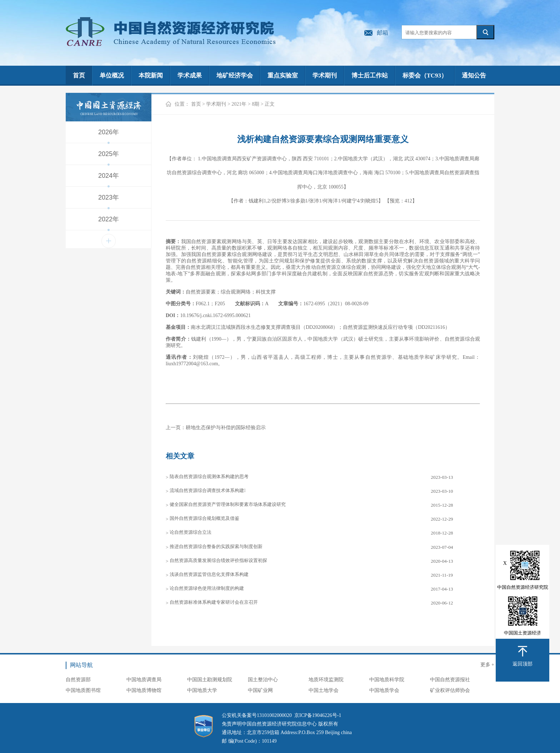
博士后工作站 (370, 76)
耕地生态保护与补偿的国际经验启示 (226, 428)
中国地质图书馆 (83, 690)
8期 (256, 104)
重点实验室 (283, 76)
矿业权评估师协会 (450, 690)
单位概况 (112, 76)
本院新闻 (151, 76)
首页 (79, 76)
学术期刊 (325, 76)
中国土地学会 (324, 690)
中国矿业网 (260, 690)
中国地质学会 (384, 690)
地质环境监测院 (326, 680)
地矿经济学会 (235, 76)
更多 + (487, 665)
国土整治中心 (263, 680)
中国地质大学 (202, 690)
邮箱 (382, 33)
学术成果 (190, 76)
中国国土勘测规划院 (210, 680)
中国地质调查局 (144, 680)
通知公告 (474, 76)
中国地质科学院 (387, 680)
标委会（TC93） (425, 76)
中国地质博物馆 (144, 690)
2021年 (239, 104)
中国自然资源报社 (450, 680)
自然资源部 (78, 680)
